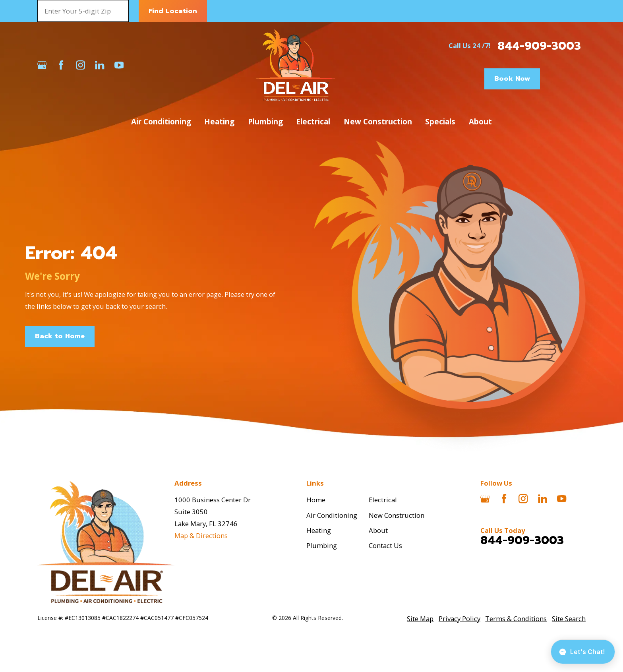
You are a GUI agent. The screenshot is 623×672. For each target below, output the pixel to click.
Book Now (512, 78)
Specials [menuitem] (440, 121)
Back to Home (60, 336)
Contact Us (385, 545)
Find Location (173, 11)
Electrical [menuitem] (313, 121)
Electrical (383, 500)
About (378, 530)
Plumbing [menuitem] (265, 121)
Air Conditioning (332, 515)
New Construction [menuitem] (378, 121)
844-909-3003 (539, 46)
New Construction (397, 515)
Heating (319, 530)
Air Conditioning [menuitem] (161, 121)
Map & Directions (201, 535)
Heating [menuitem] (219, 121)
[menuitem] (420, 619)
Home (316, 500)
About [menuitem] (480, 121)
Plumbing (322, 545)
